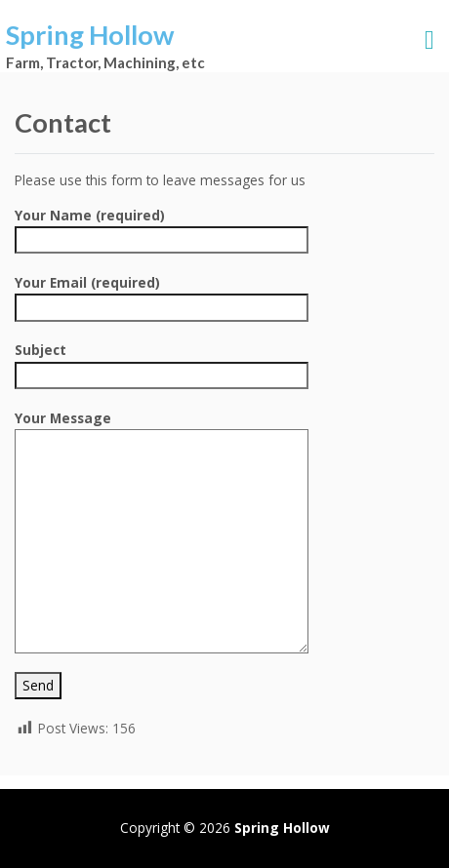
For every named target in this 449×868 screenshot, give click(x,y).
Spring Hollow (90, 35)
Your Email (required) (162, 295)
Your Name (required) (162, 227)
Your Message (162, 429)
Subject (162, 362)
